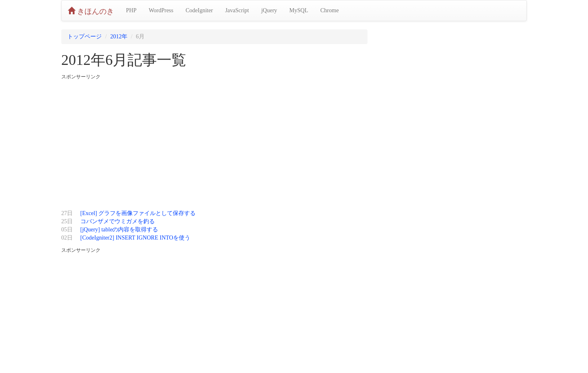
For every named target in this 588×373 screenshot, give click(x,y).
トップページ (85, 37)
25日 (67, 221)
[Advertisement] (214, 142)
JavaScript (237, 10)
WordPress (161, 10)
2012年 (119, 37)
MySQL (299, 10)
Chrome (330, 10)
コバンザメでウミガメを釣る (118, 221)
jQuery (269, 10)
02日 (67, 238)
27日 (67, 213)
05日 (67, 230)
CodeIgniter (199, 10)
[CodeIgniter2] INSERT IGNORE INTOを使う (136, 238)
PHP (131, 10)
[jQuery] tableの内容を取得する (119, 230)
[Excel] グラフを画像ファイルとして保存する (138, 213)
